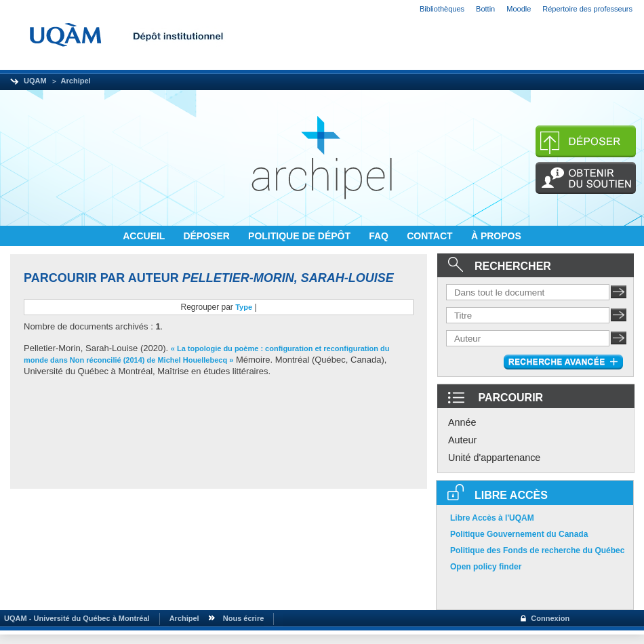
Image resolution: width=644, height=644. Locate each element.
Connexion (550, 618)
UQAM (35, 81)
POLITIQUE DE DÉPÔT (301, 236)
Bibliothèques (442, 9)
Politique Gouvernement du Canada (519, 534)
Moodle (519, 9)
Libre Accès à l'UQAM (492, 518)
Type (244, 307)
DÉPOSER (207, 236)
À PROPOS (496, 236)
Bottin (485, 9)
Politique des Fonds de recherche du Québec (537, 550)
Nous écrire (244, 618)
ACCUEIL (145, 236)
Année (462, 422)
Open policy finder (486, 567)
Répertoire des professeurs (587, 9)
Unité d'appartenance (494, 458)
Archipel (76, 81)
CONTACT (431, 236)
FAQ (380, 236)
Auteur (462, 440)
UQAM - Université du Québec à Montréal (75, 618)
